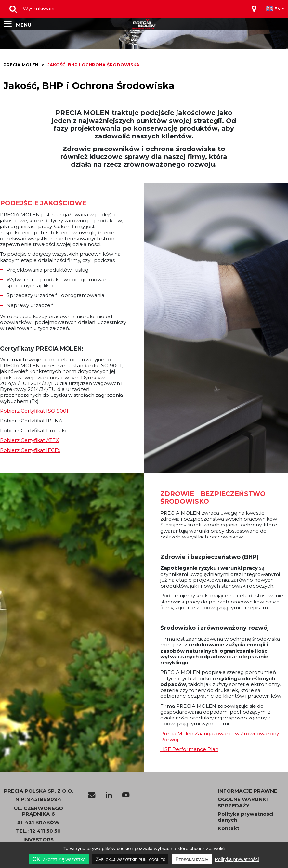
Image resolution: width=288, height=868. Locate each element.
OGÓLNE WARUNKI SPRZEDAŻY (243, 802)
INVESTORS (39, 840)
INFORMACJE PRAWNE (248, 791)
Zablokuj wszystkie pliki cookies (130, 859)
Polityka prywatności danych (246, 817)
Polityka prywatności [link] (237, 859)
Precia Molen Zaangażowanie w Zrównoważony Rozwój (220, 737)
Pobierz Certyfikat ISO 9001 (34, 411)
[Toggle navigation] (254, 9)
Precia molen (21, 65)
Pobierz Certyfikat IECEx (30, 450)
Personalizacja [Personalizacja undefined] (192, 859)
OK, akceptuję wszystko (59, 859)
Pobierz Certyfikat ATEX (29, 440)
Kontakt (229, 828)
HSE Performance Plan (189, 749)
